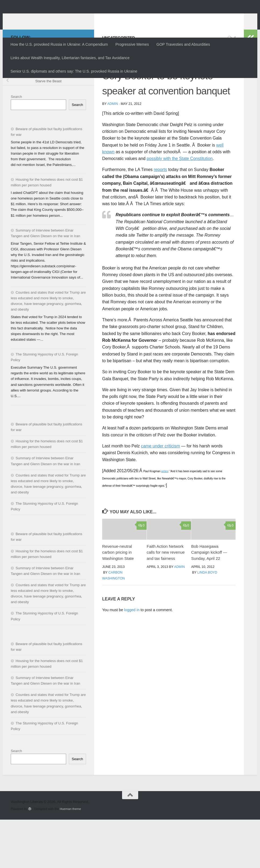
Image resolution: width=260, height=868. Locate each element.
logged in (132, 658)
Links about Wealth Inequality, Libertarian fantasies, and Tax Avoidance (70, 58)
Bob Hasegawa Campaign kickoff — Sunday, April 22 (209, 601)
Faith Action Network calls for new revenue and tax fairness (166, 601)
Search (16, 145)
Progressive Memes (132, 44)
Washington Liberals (58, 18)
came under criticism (160, 494)
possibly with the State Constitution (179, 207)
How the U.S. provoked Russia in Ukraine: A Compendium (59, 44)
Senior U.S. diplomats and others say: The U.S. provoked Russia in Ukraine (74, 71)
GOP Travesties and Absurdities (183, 44)
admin (113, 152)
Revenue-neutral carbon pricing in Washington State (118, 601)
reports (160, 218)
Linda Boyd (207, 621)
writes (165, 520)
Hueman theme (70, 857)
